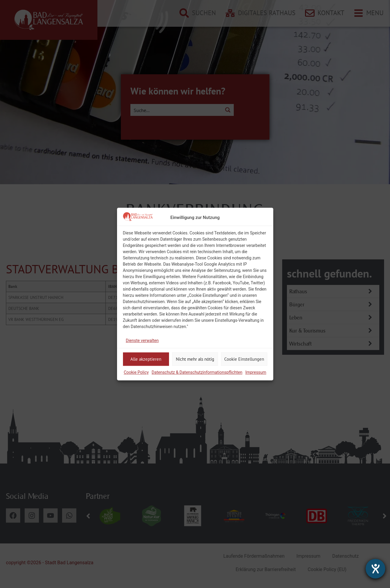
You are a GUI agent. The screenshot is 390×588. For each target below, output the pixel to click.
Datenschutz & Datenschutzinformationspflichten (197, 372)
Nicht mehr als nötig (195, 359)
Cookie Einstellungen (244, 359)
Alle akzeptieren (146, 359)
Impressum (256, 372)
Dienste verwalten (142, 340)
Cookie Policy (136, 372)
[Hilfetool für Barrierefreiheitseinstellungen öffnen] (375, 569)
